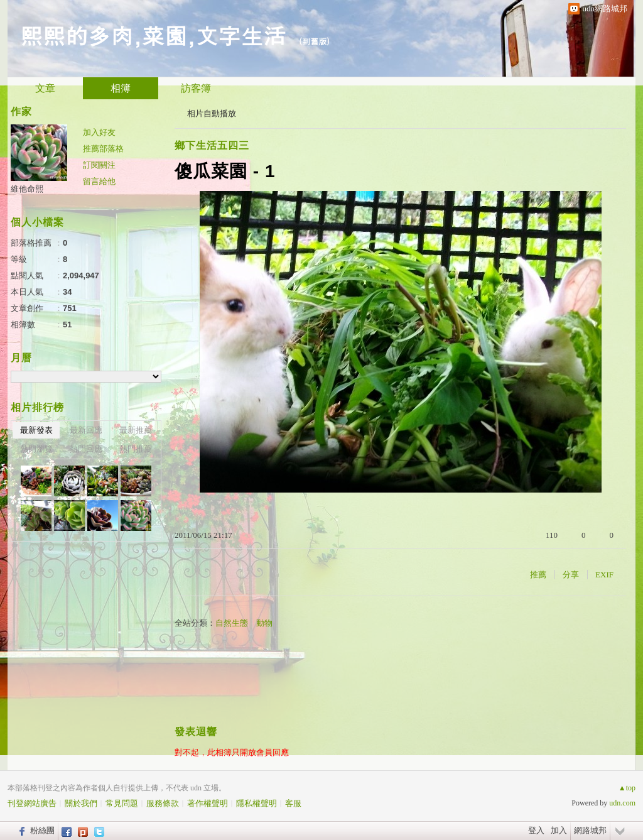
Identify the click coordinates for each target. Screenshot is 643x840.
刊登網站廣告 (32, 803)
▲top (627, 788)
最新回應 (86, 430)
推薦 (538, 575)
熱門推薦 (136, 449)
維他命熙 (27, 189)
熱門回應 (86, 449)
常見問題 (122, 803)
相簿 (121, 88)
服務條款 (163, 803)
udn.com (622, 803)
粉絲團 (42, 830)
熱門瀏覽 (36, 449)
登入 (536, 830)
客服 (293, 803)
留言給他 (99, 181)
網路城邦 (590, 830)
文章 (45, 88)
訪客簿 (196, 88)
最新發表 (36, 430)
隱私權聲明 (257, 803)
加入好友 (99, 132)
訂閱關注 (99, 165)
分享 (571, 575)
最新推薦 (136, 430)
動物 (264, 623)
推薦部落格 (103, 149)
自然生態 (232, 623)
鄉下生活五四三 (212, 145)
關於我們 (81, 803)
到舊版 (314, 41)
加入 (559, 830)
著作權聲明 (208, 803)
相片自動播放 (212, 113)
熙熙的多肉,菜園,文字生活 (153, 35)
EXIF (604, 575)
